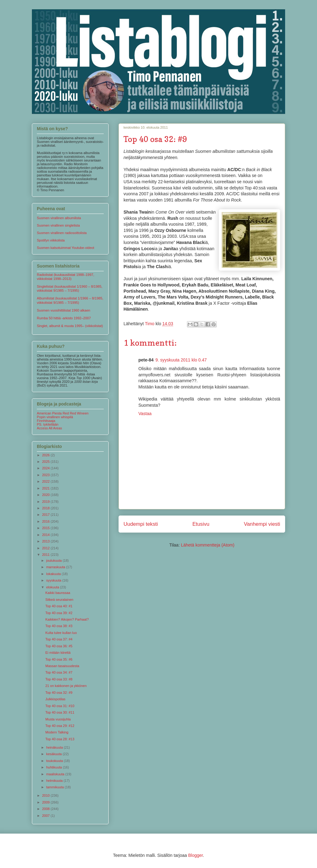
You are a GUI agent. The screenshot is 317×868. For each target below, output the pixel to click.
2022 (46, 481)
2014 (46, 535)
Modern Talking (57, 732)
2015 (46, 528)
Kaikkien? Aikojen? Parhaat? (67, 619)
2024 (46, 468)
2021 (46, 488)
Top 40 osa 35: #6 (59, 659)
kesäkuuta (54, 754)
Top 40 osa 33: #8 (59, 679)
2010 (46, 795)
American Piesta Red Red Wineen (63, 413)
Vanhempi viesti (262, 524)
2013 (46, 541)
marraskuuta (56, 567)
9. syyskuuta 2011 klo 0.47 (181, 360)
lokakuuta (54, 574)
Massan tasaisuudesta (62, 666)
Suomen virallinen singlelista (58, 225)
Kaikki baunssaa (58, 593)
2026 (46, 455)
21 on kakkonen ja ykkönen (66, 686)
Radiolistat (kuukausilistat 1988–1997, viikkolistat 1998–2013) (65, 277)
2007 (46, 816)
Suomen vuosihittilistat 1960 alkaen (63, 310)
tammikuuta (55, 787)
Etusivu (201, 524)
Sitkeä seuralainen (59, 600)
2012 (46, 548)
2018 (46, 508)
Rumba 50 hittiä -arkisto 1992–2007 (64, 318)
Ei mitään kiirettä (58, 653)
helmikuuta (55, 781)
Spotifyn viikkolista (51, 240)
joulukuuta (54, 560)
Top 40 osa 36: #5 (59, 646)
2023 (46, 475)
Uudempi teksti (141, 524)
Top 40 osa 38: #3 (59, 626)
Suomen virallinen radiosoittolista (62, 233)
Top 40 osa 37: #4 (59, 639)
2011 (46, 555)
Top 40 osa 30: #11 (60, 712)
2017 (46, 515)
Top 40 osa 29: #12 (60, 726)
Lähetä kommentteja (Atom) (208, 545)
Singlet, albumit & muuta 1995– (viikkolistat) (70, 326)
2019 (46, 502)
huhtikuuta (54, 767)
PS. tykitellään (48, 424)
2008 (46, 809)
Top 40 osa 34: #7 (59, 672)
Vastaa (145, 414)
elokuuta (53, 587)
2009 (46, 802)
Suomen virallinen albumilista (59, 218)
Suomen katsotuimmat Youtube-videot (65, 248)
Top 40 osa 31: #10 (60, 706)
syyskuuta (54, 580)
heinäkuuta (55, 747)
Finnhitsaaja (46, 421)
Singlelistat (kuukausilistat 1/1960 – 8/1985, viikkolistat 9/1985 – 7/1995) (70, 288)
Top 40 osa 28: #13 (60, 739)
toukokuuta (55, 761)
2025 (46, 462)
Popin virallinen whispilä (55, 417)
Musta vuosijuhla (58, 719)
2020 (46, 495)
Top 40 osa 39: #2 (59, 613)
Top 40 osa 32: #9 (59, 693)
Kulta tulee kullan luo (61, 633)
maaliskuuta (56, 774)
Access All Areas (49, 428)
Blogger (195, 855)
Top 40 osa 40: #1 (59, 606)
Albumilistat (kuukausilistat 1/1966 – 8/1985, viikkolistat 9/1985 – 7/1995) (70, 300)
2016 (46, 521)
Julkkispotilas (55, 699)
